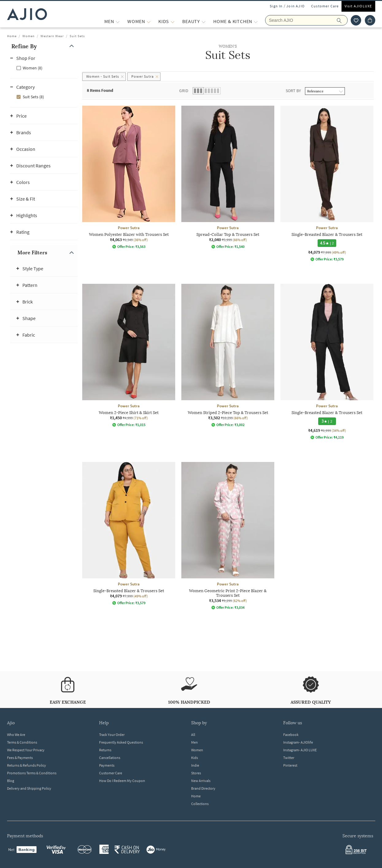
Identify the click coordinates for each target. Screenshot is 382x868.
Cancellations (110, 758)
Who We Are (16, 735)
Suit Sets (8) (33, 97)
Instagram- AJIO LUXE (300, 750)
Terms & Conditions (22, 742)
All (193, 735)
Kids (195, 758)
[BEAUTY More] (204, 21)
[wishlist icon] (356, 20)
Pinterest (290, 765)
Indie (195, 765)
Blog (11, 781)
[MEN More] (118, 21)
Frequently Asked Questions (121, 742)
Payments (107, 765)
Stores (196, 773)
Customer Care (325, 6)
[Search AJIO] (306, 20)
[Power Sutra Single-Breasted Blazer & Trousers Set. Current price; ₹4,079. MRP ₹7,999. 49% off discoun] (327, 184)
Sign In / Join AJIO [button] (287, 6)
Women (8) (33, 68)
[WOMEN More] (149, 21)
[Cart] (370, 20)
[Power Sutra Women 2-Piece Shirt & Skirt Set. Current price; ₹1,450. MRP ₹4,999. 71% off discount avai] (129, 355)
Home (12, 36)
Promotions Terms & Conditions (32, 773)
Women (29, 36)
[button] (44, 46)
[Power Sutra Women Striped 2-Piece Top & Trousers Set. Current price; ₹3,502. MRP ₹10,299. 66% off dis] (228, 355)
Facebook (291, 735)
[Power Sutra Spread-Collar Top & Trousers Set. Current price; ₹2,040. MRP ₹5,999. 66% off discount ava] (228, 177)
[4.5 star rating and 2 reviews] (327, 243)
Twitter (289, 758)
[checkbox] (44, 68)
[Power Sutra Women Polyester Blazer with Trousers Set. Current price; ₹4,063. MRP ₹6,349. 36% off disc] (129, 177)
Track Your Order (112, 735)
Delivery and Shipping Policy (29, 788)
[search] (342, 20)
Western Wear (52, 36)
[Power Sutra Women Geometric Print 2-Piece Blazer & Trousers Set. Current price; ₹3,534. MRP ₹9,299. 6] (228, 536)
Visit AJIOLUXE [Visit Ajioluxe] (358, 6)
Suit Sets (77, 36)
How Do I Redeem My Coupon (122, 781)
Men (195, 742)
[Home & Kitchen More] (256, 21)
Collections (200, 804)
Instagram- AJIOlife (298, 742)
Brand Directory (203, 788)
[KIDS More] (173, 21)
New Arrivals (201, 781)
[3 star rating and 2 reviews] (327, 421)
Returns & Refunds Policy (27, 765)
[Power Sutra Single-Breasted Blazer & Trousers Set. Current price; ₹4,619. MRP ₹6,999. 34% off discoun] (327, 362)
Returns (105, 750)
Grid (184, 91)
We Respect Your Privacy (26, 750)
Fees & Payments (20, 758)
